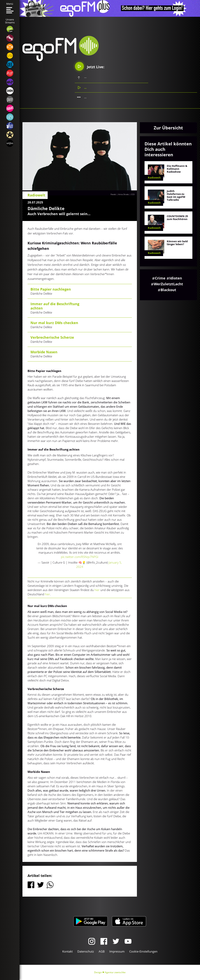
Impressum (117, 951)
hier (97, 590)
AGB (102, 951)
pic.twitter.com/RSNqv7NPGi (80, 557)
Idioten (176, 278)
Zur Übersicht (168, 128)
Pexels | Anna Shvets (120, 194)
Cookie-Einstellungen (143, 951)
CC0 (133, 194)
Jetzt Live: (90, 66)
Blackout (168, 290)
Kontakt (67, 951)
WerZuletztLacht (168, 284)
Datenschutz (86, 951)
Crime (160, 278)
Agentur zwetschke (115, 972)
